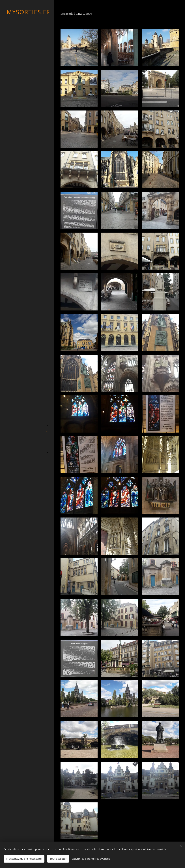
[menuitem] (27, 408)
